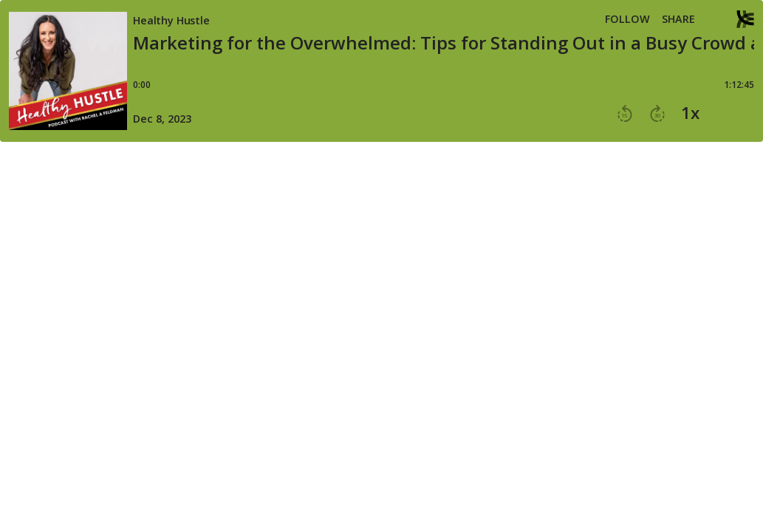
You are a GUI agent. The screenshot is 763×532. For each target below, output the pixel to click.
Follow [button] (627, 19)
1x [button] (690, 113)
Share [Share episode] (678, 19)
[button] (716, 20)
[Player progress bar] (444, 76)
